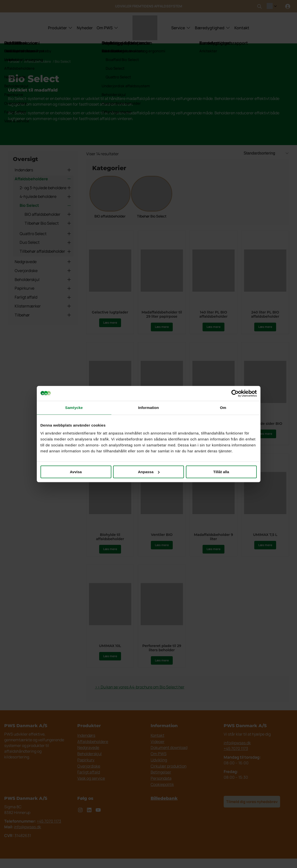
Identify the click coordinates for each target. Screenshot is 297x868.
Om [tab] (223, 408)
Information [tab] (149, 408)
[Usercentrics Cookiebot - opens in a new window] (235, 393)
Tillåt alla (221, 472)
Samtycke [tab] (74, 408)
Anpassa (149, 472)
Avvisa (76, 472)
